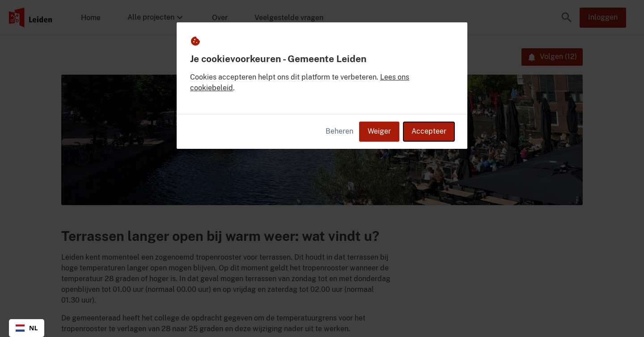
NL (27, 328)
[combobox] (27, 328)
